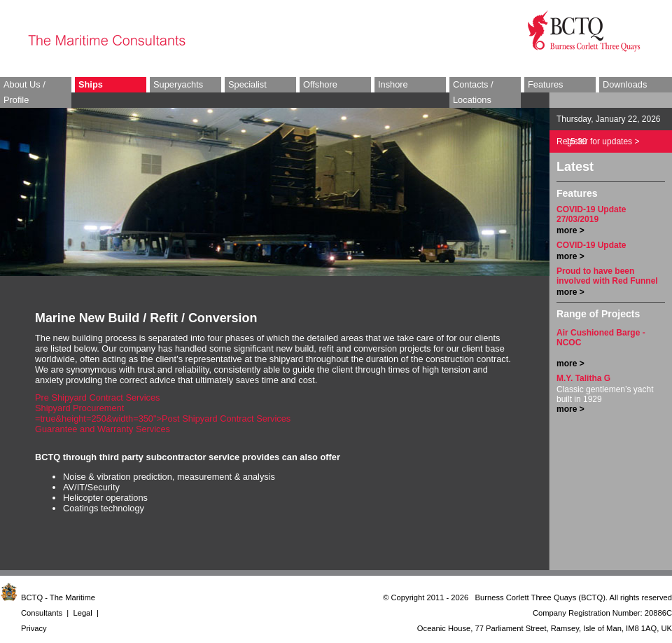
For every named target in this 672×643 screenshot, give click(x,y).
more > (570, 230)
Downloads (625, 84)
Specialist (247, 84)
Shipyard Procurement (79, 408)
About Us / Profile (24, 92)
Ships (91, 84)
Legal (82, 613)
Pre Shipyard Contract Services (98, 397)
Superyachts (178, 84)
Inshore (393, 84)
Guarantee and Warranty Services (103, 429)
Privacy (34, 628)
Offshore (320, 84)
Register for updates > (598, 141)
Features (546, 84)
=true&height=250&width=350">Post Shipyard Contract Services (163, 419)
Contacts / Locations (473, 92)
